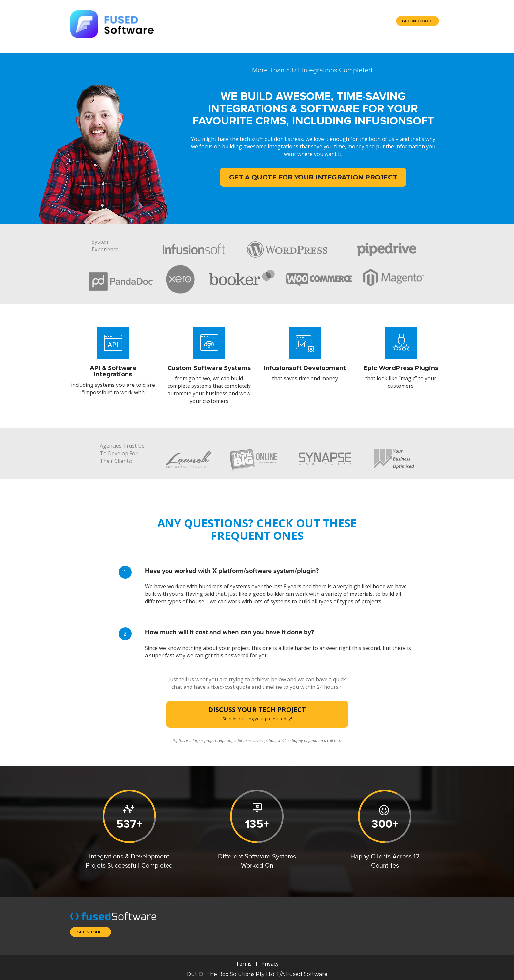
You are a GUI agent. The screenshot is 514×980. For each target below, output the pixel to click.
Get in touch (417, 21)
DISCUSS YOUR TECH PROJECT (257, 713)
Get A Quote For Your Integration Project (313, 177)
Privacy (269, 964)
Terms (244, 964)
